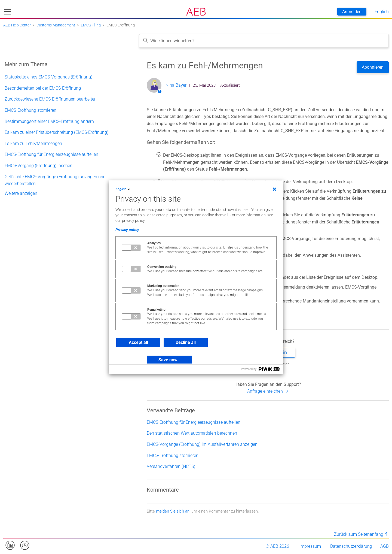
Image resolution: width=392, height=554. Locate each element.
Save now (168, 360)
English (123, 189)
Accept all (138, 342)
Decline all (186, 342)
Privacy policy (127, 230)
